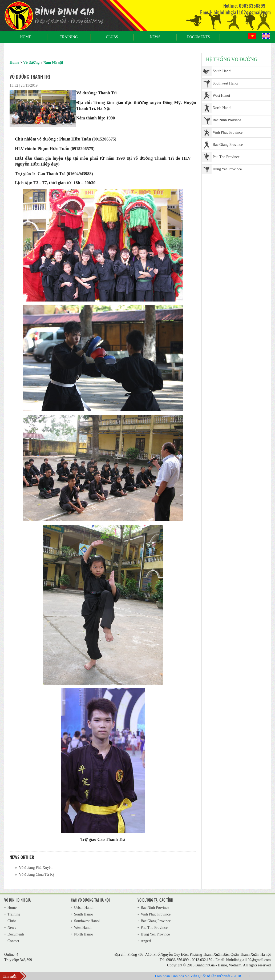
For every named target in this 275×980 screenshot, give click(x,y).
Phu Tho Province (226, 157)
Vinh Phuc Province (228, 132)
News (155, 37)
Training (69, 37)
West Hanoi (221, 96)
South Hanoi (222, 71)
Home (25, 37)
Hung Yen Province (227, 169)
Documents (198, 37)
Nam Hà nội (53, 63)
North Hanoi (222, 108)
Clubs (112, 37)
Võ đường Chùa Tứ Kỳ (37, 875)
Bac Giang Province (228, 145)
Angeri (146, 941)
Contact (242, 47)
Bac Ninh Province (227, 120)
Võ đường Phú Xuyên (36, 868)
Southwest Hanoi (225, 83)
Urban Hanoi (84, 908)
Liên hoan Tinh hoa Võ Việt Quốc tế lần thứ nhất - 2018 (200, 976)
